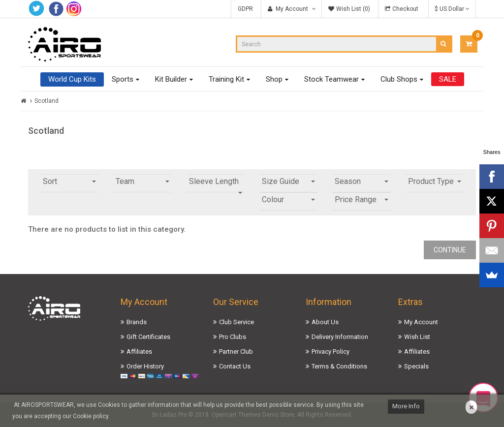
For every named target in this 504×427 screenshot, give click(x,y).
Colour (288, 199)
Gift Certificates (148, 337)
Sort (69, 181)
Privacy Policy (331, 351)
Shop (274, 79)
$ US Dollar (452, 9)
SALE (448, 79)
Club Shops (399, 79)
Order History (145, 366)
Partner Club (236, 351)
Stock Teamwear (331, 79)
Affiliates (139, 351)
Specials (416, 366)
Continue (450, 250)
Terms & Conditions (339, 366)
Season (361, 181)
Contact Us (235, 366)
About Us (325, 322)
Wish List (417, 337)
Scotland (47, 101)
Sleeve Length (216, 184)
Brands (137, 322)
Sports (123, 79)
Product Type (435, 181)
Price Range (361, 199)
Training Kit (226, 79)
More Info (406, 406)
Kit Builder (171, 79)
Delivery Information (340, 337)
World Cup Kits (72, 79)
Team (142, 181)
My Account (421, 322)
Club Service (236, 322)
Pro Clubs (233, 337)
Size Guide (288, 181)
